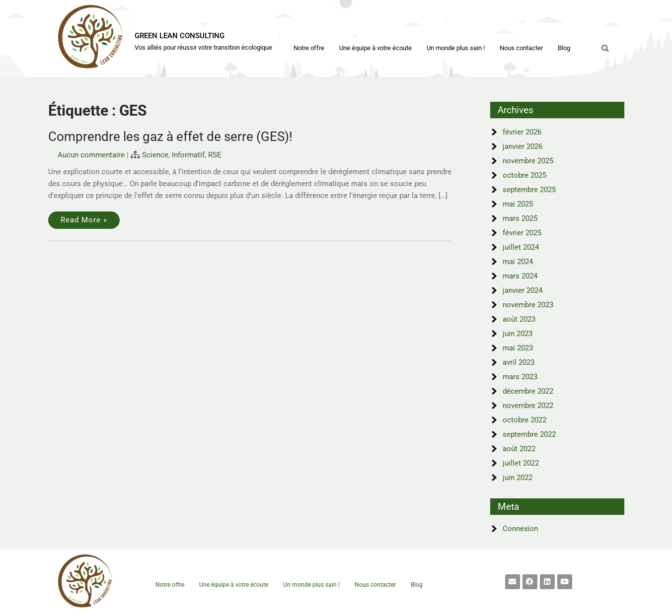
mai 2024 (518, 262)
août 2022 (519, 449)
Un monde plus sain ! (456, 48)
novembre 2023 (528, 305)
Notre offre (309, 48)
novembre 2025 (528, 161)
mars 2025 (520, 218)
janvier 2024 (523, 290)
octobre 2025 (524, 175)
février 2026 (522, 132)
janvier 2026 (523, 146)
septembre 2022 (529, 434)
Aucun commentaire (91, 155)
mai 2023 (518, 348)
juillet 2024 (521, 247)
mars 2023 (520, 377)
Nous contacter (521, 48)
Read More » (84, 220)
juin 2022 (518, 478)
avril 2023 (519, 362)
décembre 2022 (528, 391)
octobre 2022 (524, 420)
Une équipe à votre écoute (375, 48)
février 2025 (522, 233)
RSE (215, 155)
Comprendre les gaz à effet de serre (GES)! (170, 137)
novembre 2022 (528, 406)
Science (155, 155)
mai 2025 (518, 204)
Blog (564, 48)
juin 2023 (518, 334)
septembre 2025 (529, 190)
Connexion (520, 529)
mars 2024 (520, 276)
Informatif (188, 155)
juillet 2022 (521, 463)
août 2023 (519, 319)
